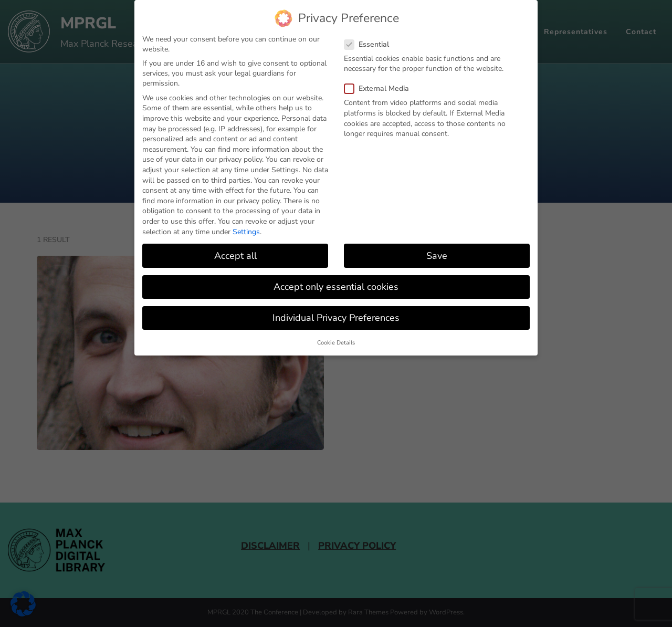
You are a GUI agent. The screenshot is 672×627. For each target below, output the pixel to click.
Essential (370, 44)
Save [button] (437, 255)
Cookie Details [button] (336, 343)
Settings (246, 231)
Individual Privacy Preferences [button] (336, 318)
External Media (380, 88)
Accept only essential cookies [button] (336, 287)
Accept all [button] (235, 255)
